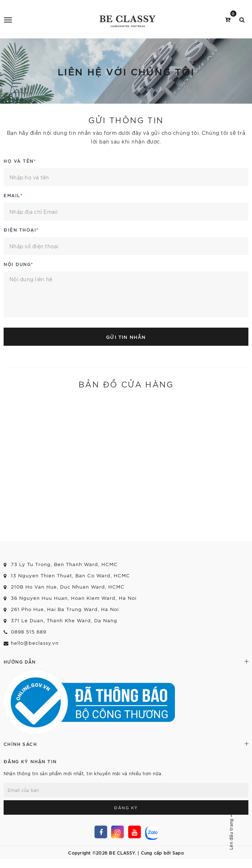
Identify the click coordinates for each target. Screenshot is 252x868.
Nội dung (19, 264)
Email (13, 195)
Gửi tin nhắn (126, 337)
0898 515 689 (29, 632)
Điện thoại (21, 229)
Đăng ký (126, 807)
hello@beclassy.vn (35, 643)
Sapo (178, 852)
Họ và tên (20, 161)
